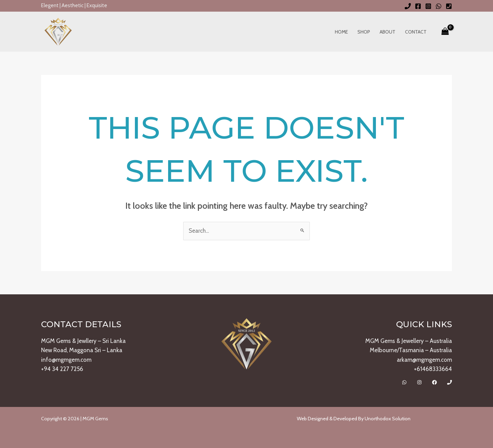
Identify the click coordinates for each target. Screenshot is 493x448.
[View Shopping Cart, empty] (445, 32)
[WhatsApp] (439, 6)
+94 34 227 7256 (62, 369)
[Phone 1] (408, 6)
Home (341, 32)
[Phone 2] (449, 6)
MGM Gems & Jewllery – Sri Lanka (83, 341)
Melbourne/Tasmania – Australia (411, 350)
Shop (364, 32)
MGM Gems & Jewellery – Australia (409, 341)
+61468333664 (433, 369)
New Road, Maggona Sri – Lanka (82, 350)
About (388, 32)
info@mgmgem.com (66, 360)
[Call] (450, 382)
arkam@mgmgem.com (424, 360)
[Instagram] (428, 6)
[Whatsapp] (404, 382)
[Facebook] (418, 6)
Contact (416, 32)
